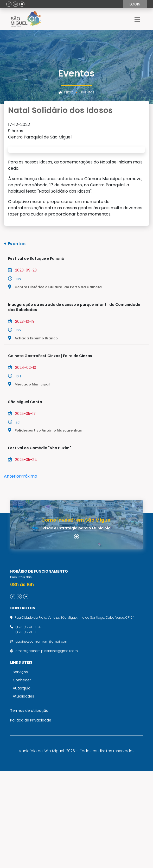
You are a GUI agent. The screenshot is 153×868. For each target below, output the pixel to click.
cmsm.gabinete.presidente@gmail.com (47, 748)
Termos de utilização (29, 808)
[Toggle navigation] (137, 19)
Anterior (12, 542)
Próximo (29, 542)
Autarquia (22, 785)
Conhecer (22, 777)
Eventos (88, 93)
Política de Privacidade (31, 818)
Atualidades (23, 794)
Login (135, 4)
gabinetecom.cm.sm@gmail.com (42, 739)
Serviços (20, 769)
